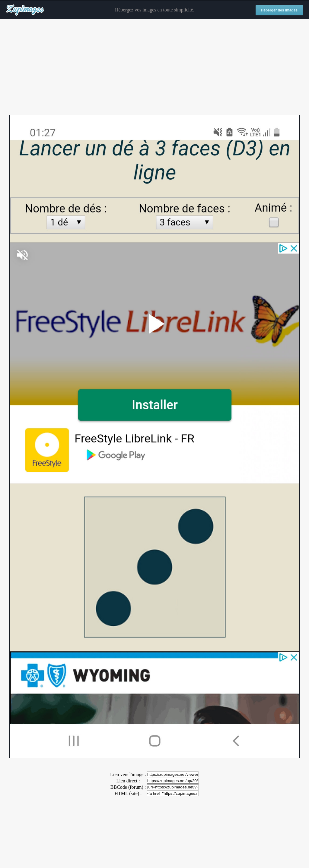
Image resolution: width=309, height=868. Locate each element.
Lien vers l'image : (128, 774)
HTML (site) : (128, 793)
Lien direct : (128, 781)
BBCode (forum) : (128, 787)
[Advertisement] (154, 67)
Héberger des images (279, 10)
